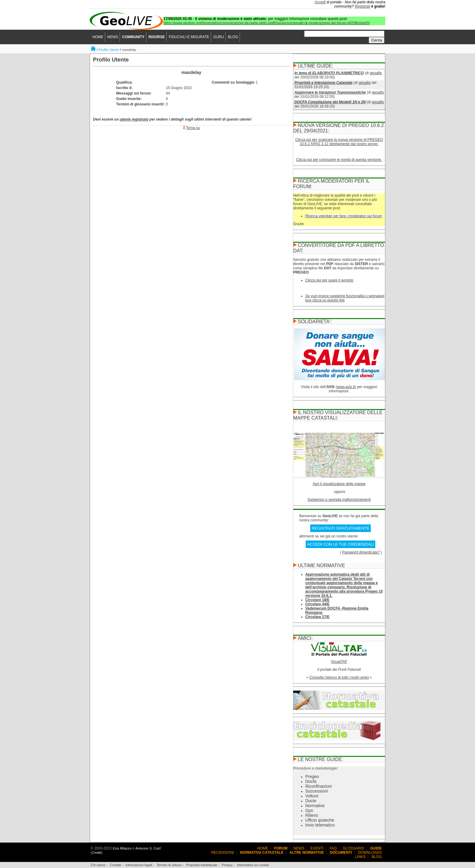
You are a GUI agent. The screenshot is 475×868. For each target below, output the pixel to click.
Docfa (311, 781)
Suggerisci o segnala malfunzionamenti (339, 500)
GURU (219, 37)
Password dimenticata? (361, 552)
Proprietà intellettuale (202, 865)
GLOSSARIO (354, 848)
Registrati (362, 6)
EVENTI (317, 848)
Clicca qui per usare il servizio (329, 280)
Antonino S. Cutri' (148, 848)
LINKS (360, 857)
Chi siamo (98, 865)
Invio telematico (320, 825)
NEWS (113, 37)
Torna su (193, 128)
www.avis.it (346, 387)
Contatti (115, 865)
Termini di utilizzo (169, 865)
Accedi (320, 2)
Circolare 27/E (317, 617)
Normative (315, 806)
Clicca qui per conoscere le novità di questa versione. (339, 160)
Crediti (97, 853)
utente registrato (134, 119)
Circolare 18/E (317, 600)
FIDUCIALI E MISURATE (189, 37)
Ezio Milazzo (122, 848)
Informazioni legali (139, 865)
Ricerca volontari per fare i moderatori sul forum (344, 216)
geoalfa (376, 73)
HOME (98, 37)
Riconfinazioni (319, 786)
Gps (309, 810)
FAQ (333, 848)
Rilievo (312, 815)
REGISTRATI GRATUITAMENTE (340, 528)
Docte (311, 801)
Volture (312, 796)
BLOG (233, 37)
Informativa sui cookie (253, 865)
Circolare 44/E (317, 604)
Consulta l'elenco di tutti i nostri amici (339, 677)
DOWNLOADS (370, 853)
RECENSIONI (223, 853)
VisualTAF (339, 662)
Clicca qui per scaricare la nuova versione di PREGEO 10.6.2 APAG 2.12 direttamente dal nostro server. (339, 142)
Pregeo (312, 777)
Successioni (317, 791)
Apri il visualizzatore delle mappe (339, 484)
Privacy (227, 865)
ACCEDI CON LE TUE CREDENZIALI (340, 544)
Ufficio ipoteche (320, 820)
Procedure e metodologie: (316, 768)
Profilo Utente (109, 50)
